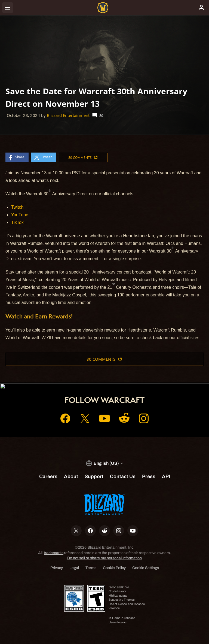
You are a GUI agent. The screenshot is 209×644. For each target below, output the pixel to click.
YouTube (20, 215)
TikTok (17, 222)
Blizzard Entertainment (68, 115)
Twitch (17, 207)
